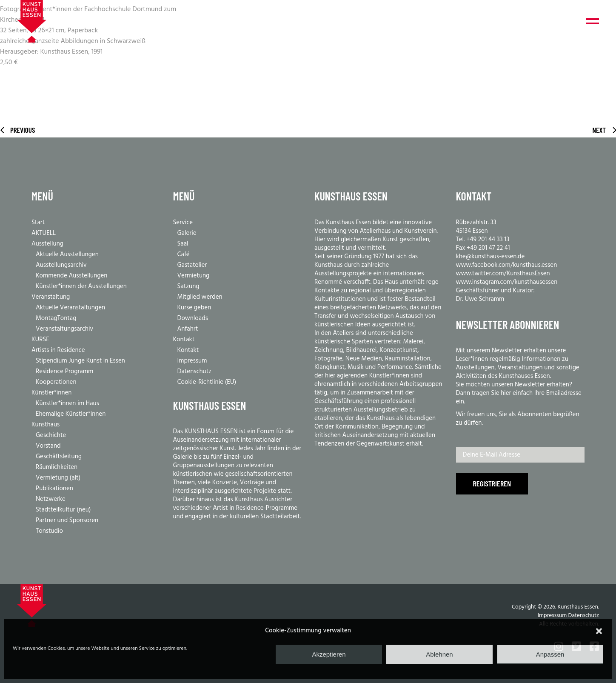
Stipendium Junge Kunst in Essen (80, 361)
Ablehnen (439, 654)
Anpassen (550, 654)
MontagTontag (56, 318)
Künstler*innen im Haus (67, 403)
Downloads (193, 318)
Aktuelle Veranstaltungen (70, 308)
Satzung (188, 286)
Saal (183, 244)
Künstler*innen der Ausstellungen (81, 286)
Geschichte (51, 435)
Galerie (187, 233)
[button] (599, 631)
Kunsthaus (46, 425)
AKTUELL (44, 233)
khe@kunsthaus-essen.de (491, 257)
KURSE (40, 340)
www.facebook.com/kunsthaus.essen (507, 265)
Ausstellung (47, 244)
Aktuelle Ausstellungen (67, 254)
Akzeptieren (329, 654)
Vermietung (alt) (58, 478)
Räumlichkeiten (57, 467)
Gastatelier (192, 265)
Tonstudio (49, 531)
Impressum (192, 361)
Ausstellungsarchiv (61, 265)
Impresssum (552, 616)
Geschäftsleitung (59, 457)
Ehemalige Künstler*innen (71, 414)
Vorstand (48, 446)
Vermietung (194, 276)
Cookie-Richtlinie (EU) (207, 382)
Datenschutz (195, 372)
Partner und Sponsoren (67, 520)
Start (38, 223)
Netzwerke (51, 499)
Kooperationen (56, 382)
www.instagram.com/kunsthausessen (507, 282)
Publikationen (54, 489)
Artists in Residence (58, 350)
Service (183, 223)
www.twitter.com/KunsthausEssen (503, 274)
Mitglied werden (200, 297)
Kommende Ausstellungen (71, 276)
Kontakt (184, 340)
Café (184, 254)
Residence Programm (64, 372)
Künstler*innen (51, 393)
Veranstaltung (51, 297)
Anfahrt (188, 329)
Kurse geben (194, 308)
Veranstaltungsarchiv (64, 329)
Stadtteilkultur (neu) (63, 510)
